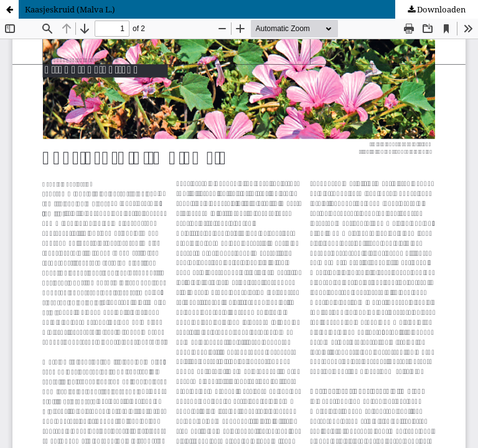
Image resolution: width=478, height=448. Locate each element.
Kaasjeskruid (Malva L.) (70, 9)
